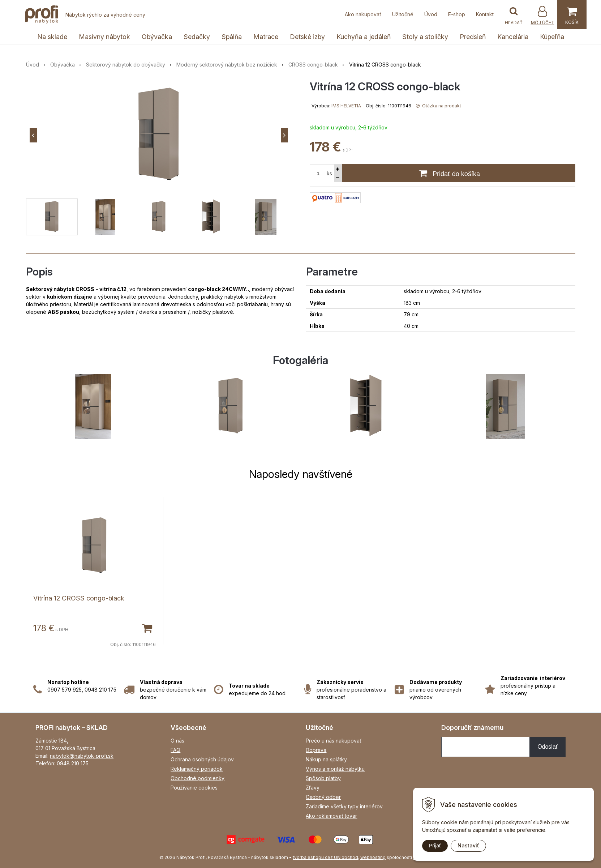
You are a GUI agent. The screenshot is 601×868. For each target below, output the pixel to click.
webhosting (373, 857)
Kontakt (485, 14)
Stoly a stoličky (425, 37)
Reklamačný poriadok (197, 769)
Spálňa (232, 37)
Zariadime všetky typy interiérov (344, 806)
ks (329, 173)
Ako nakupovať (363, 14)
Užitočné (403, 14)
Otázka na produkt (439, 106)
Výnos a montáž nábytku (335, 769)
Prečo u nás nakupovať (334, 741)
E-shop (457, 14)
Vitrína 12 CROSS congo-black (79, 598)
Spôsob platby (323, 778)
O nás (177, 741)
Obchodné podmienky (198, 778)
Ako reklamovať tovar (331, 816)
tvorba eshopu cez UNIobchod (325, 857)
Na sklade (52, 37)
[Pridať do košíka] (147, 628)
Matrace (266, 37)
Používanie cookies (194, 788)
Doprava (316, 750)
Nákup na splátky (326, 759)
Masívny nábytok (104, 37)
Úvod (431, 14)
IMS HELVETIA (346, 106)
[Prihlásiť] (542, 15)
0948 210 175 (73, 763)
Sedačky (197, 37)
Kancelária (513, 37)
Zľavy (313, 788)
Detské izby (307, 37)
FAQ (175, 750)
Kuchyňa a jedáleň (364, 37)
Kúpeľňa (552, 37)
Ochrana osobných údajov (202, 759)
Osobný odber (323, 797)
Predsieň (473, 37)
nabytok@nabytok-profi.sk (82, 756)
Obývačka (157, 37)
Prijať (435, 846)
